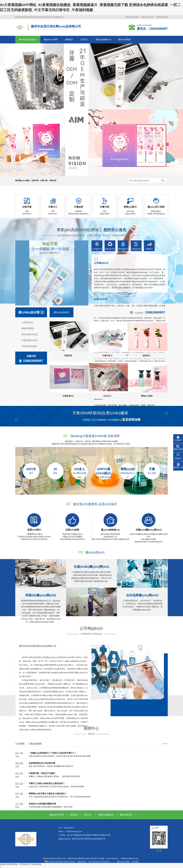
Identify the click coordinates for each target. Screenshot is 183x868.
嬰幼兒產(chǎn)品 (30, 334)
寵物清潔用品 (28, 328)
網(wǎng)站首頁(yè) (28, 40)
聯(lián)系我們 (162, 17)
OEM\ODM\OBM (29, 346)
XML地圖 (135, 862)
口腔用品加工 (28, 322)
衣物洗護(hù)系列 (30, 340)
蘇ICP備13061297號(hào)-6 (99, 862)
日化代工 (84, 40)
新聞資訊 (69, 40)
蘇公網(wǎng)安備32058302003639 (60, 862)
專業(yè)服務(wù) (103, 40)
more (165, 744)
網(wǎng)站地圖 (132, 17)
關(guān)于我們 (148, 17)
